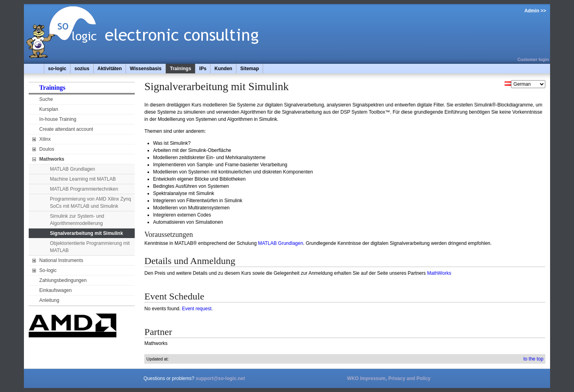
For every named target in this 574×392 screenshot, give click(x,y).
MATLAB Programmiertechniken (84, 189)
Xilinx (45, 139)
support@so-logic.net (220, 378)
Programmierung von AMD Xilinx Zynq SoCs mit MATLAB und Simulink (90, 203)
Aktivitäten (109, 69)
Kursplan (49, 109)
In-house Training (58, 119)
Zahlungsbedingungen (63, 280)
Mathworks (52, 159)
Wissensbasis (146, 69)
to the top (533, 359)
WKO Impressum (367, 378)
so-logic (57, 69)
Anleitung (49, 300)
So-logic (48, 270)
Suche (46, 99)
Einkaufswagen (56, 290)
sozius (82, 69)
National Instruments (61, 260)
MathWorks (439, 273)
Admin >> (535, 11)
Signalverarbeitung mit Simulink (86, 233)
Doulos (47, 149)
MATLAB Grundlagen (72, 169)
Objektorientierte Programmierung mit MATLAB (90, 247)
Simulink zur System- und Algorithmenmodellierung (77, 220)
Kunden (223, 69)
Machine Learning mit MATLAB (83, 179)
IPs (203, 69)
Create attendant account (66, 129)
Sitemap (250, 69)
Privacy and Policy (409, 378)
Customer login (533, 59)
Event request (197, 309)
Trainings (180, 69)
